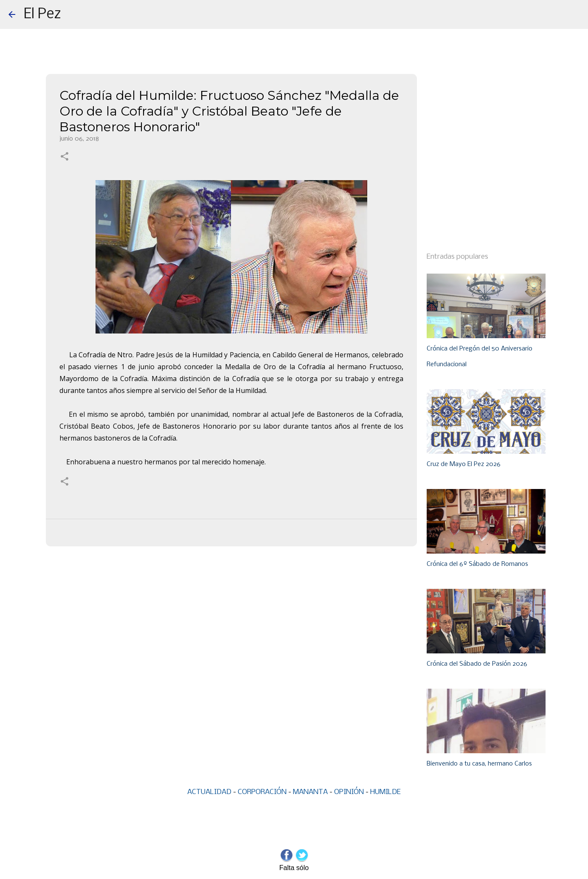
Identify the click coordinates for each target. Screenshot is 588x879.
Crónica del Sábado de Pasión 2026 (477, 664)
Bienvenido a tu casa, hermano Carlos (479, 764)
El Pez (42, 14)
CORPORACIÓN (262, 792)
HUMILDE (385, 792)
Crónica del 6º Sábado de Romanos (477, 564)
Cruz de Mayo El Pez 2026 (464, 464)
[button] (65, 157)
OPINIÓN (349, 792)
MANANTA (310, 792)
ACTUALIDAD (209, 792)
